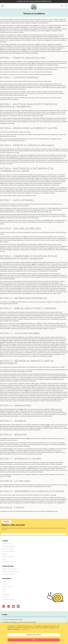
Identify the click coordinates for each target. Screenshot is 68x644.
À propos (5, 584)
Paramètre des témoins (34, 635)
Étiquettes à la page (8, 549)
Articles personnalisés (8, 551)
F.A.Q (4, 592)
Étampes (5, 554)
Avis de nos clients (7, 586)
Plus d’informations (25, 629)
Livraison (5, 597)
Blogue (4, 589)
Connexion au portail (8, 574)
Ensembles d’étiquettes (9, 546)
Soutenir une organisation (10, 569)
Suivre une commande (9, 599)
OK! (34, 640)
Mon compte (6, 594)
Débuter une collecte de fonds (11, 571)
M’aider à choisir (7, 544)
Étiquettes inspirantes (8, 557)
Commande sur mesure (9, 562)
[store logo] (34, 7)
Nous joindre (6, 581)
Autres (4, 559)
